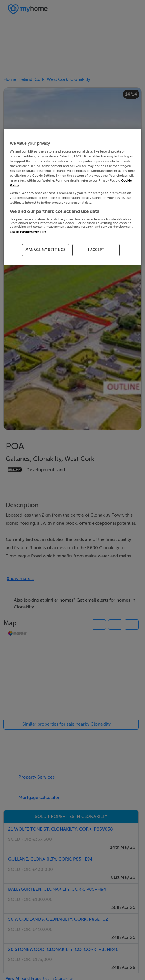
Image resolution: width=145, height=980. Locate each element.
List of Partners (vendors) (29, 232)
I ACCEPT (96, 250)
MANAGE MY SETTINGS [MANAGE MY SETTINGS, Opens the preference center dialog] (46, 250)
